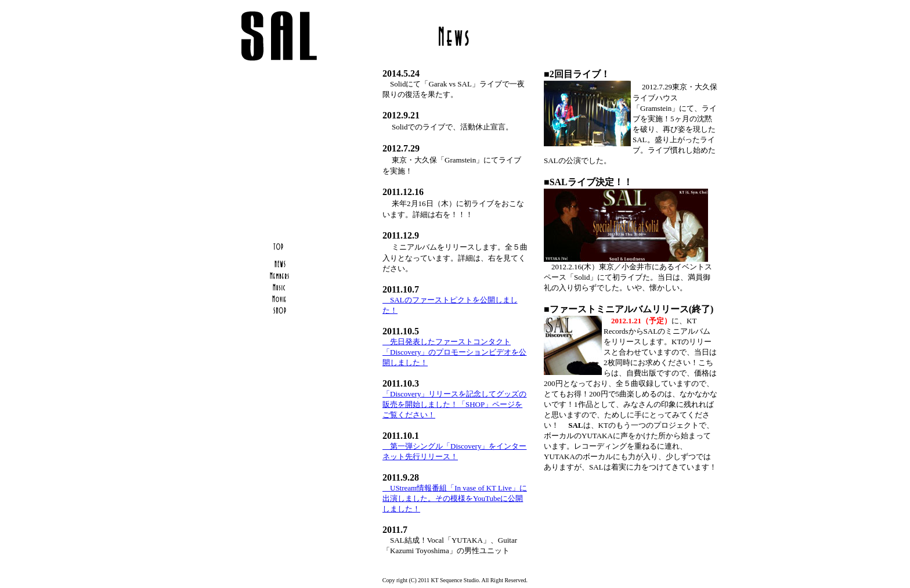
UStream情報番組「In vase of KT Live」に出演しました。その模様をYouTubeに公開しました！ (455, 498)
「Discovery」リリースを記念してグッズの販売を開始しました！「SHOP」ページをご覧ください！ (454, 404)
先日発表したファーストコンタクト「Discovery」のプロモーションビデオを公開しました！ (454, 352)
